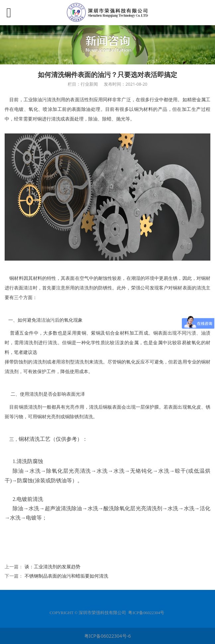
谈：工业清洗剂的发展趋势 (52, 566)
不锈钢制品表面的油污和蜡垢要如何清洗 (66, 576)
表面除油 (81, 109)
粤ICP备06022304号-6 (108, 636)
